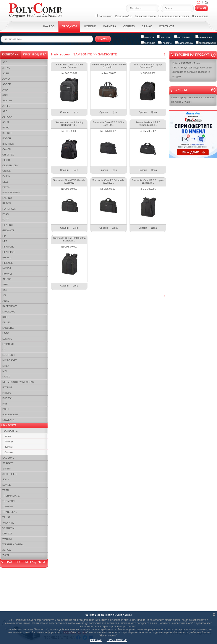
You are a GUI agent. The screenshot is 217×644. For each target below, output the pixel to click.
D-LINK (6, 176)
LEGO (6, 333)
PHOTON (7, 398)
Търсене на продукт (192, 55)
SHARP (6, 469)
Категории (10, 54)
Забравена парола (145, 16)
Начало (49, 26)
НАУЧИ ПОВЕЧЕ (117, 640)
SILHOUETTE (10, 474)
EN (206, 2)
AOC (5, 95)
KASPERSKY (10, 306)
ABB (5, 62)
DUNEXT (7, 534)
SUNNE (7, 485)
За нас (147, 26)
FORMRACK (9, 209)
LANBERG (8, 328)
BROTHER (8, 144)
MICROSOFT (10, 360)
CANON (7, 149)
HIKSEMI (7, 257)
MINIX (6, 366)
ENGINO (7, 198)
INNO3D (7, 279)
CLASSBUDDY (11, 165)
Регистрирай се (124, 16)
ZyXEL (6, 555)
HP (4, 236)
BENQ (6, 128)
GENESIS (8, 225)
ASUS (6, 122)
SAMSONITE (9, 425)
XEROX (7, 550)
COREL (6, 171)
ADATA (6, 79)
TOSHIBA (8, 506)
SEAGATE (8, 463)
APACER (7, 100)
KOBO (6, 317)
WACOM (7, 539)
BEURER (7, 133)
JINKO (6, 301)
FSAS (6, 214)
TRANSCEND (10, 512)
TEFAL (6, 490)
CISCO (6, 160)
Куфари (9, 447)
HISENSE (8, 263)
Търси (103, 39)
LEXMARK (8, 344)
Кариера (110, 26)
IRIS (5, 290)
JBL (4, 295)
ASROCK (7, 117)
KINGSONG (9, 312)
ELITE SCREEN (11, 193)
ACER (6, 73)
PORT (6, 409)
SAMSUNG (8, 458)
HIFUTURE (8, 247)
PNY (5, 404)
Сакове (9, 452)
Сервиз (129, 26)
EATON (6, 187)
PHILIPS (7, 393)
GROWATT (8, 230)
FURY (6, 220)
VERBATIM (8, 528)
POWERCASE (10, 414)
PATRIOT (7, 387)
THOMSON (8, 501)
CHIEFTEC (8, 155)
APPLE (6, 106)
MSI (5, 371)
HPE (5, 241)
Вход (202, 8)
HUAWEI (7, 274)
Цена (75, 112)
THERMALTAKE (11, 496)
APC (5, 111)
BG (199, 2)
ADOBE (7, 84)
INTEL (6, 285)
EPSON (7, 203)
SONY (6, 479)
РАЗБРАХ (96, 640)
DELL (5, 182)
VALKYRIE (8, 523)
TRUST (6, 517)
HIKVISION (8, 252)
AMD (5, 90)
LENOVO (7, 339)
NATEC (6, 377)
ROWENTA (8, 420)
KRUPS (6, 322)
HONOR (7, 268)
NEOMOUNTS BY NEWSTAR (18, 382)
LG (4, 350)
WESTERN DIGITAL (13, 544)
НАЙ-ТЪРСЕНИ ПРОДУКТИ (25, 562)
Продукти (69, 26)
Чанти (8, 436)
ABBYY (6, 68)
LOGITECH (8, 355)
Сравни (64, 112)
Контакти (167, 26)
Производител (35, 54)
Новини (90, 26)
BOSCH (7, 138)
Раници (9, 442)
